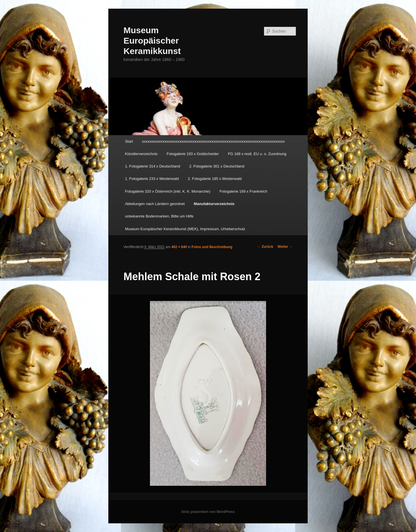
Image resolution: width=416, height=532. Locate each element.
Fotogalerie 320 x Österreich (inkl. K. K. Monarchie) (168, 191)
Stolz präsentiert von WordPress (208, 512)
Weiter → (285, 247)
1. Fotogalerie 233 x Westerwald (152, 179)
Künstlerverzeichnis (141, 154)
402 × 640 (179, 247)
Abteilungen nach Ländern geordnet (155, 204)
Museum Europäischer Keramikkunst (152, 41)
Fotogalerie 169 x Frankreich (243, 191)
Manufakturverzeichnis (214, 204)
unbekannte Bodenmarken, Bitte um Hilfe (159, 216)
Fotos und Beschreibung (212, 247)
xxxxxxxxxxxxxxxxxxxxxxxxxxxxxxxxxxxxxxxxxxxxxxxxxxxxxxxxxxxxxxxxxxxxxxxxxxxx (213, 141)
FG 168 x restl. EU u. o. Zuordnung (257, 154)
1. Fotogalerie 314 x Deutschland (153, 166)
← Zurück (265, 247)
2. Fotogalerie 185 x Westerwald (215, 179)
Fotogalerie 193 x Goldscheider (193, 154)
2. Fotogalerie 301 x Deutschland (217, 166)
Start (129, 141)
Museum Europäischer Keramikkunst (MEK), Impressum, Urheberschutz (185, 229)
